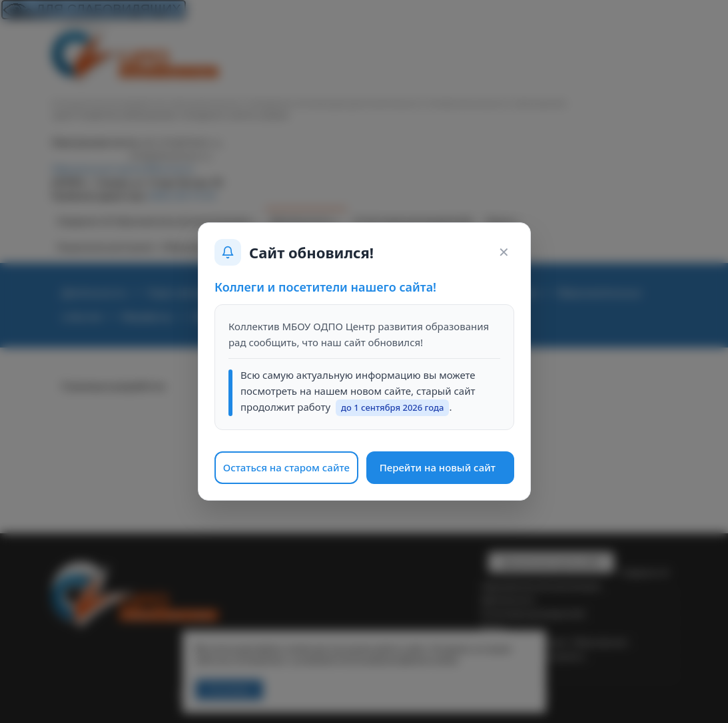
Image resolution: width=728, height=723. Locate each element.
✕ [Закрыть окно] (503, 252)
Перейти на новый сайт (437, 467)
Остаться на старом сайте (286, 467)
